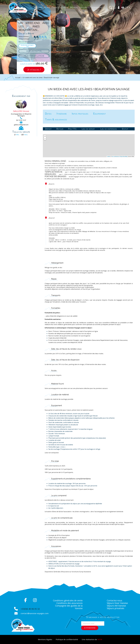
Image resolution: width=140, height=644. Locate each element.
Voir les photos (34, 51)
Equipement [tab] (100, 114)
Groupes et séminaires (90, 7)
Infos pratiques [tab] (80, 114)
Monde (73, 7)
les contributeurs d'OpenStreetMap (120, 157)
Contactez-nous (115, 600)
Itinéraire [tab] (62, 114)
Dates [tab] (48, 114)
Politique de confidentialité (67, 639)
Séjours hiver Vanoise (117, 603)
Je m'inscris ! (34, 70)
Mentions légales (45, 639)
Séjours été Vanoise (117, 606)
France (55, 7)
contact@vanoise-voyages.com (35, 613)
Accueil (18, 78)
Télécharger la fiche (34, 56)
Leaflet (108, 157)
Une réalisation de (92, 639)
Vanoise (37, 7)
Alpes (46, 7)
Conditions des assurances (69, 603)
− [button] (45, 139)
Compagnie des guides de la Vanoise (69, 607)
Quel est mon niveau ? (25, 42)
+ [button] (45, 136)
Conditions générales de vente (68, 600)
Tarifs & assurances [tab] (56, 119)
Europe (64, 7)
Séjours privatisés (116, 608)
